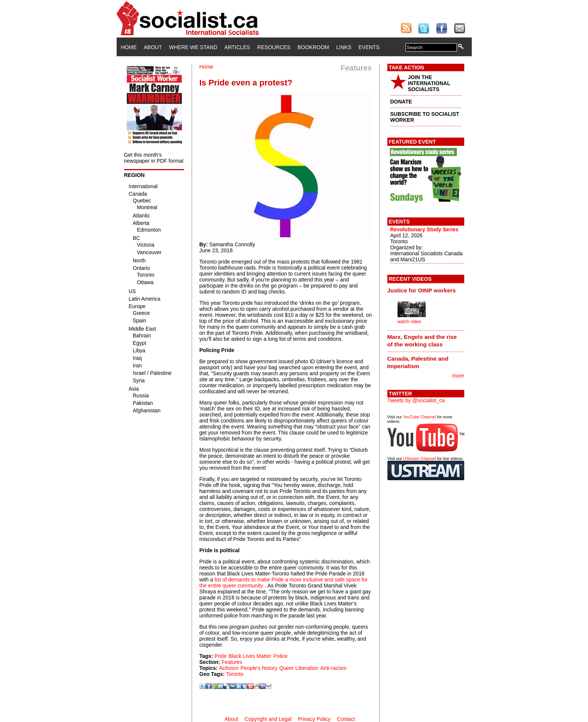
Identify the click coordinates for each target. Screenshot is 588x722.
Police (280, 656)
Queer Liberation (299, 668)
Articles (237, 47)
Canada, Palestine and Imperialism (418, 362)
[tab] (426, 290)
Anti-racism (333, 668)
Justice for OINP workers (422, 290)
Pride (221, 656)
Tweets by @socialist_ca (416, 400)
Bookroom (313, 47)
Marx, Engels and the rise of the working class (422, 341)
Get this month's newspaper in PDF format (154, 158)
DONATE (401, 102)
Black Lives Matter (250, 656)
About (153, 47)
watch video (409, 322)
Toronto (235, 674)
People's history (259, 668)
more (458, 376)
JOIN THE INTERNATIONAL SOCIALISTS (429, 83)
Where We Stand (193, 47)
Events (369, 47)
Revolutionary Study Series (424, 229)
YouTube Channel (419, 417)
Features (232, 662)
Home (129, 47)
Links (344, 47)
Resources (274, 47)
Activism (229, 668)
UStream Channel (419, 458)
